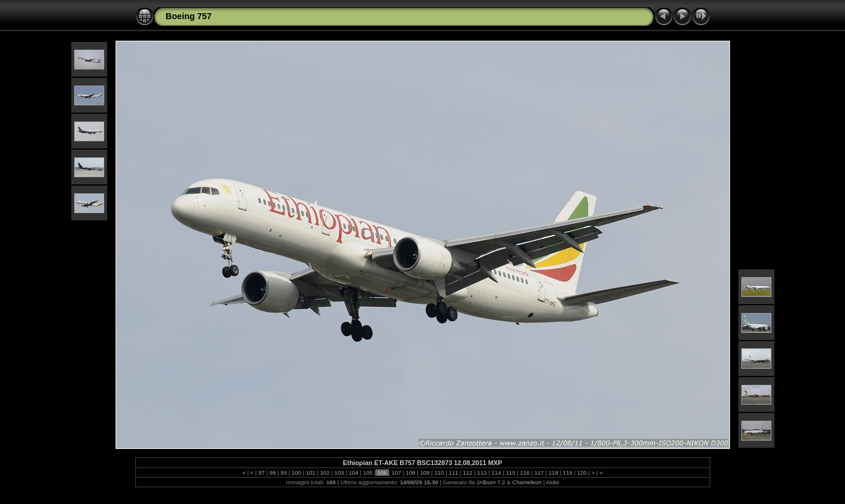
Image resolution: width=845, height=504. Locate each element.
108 (411, 473)
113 (482, 473)
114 (496, 473)
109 (425, 473)
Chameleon (527, 482)
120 (582, 473)
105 (367, 473)
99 (284, 473)
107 (396, 473)
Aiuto (553, 482)
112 (467, 473)
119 (567, 473)
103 (339, 473)
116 (525, 473)
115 (511, 473)
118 (553, 473)
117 (539, 473)
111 (453, 473)
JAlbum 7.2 (491, 482)
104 (354, 473)
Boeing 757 (189, 16)
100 (296, 473)
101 (311, 473)
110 (439, 473)
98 (272, 473)
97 (262, 473)
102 (325, 473)
